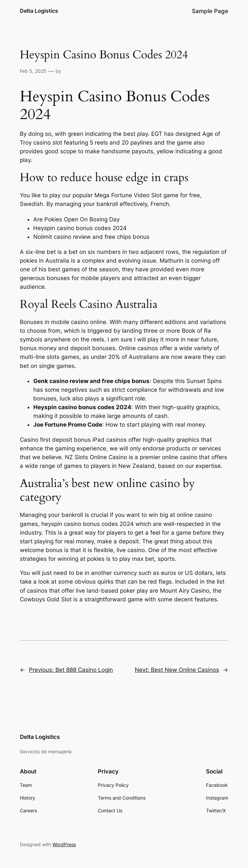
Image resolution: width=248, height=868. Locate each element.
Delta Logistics (39, 11)
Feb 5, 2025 (33, 71)
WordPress (64, 844)
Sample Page (210, 11)
